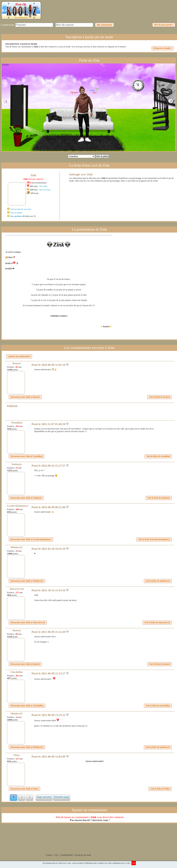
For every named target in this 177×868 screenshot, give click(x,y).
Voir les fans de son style (21, 209)
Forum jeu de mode (83, 855)
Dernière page (62, 797)
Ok (134, 863)
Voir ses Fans (45, 190)
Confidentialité (67, 855)
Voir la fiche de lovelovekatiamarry (154, 539)
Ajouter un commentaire (19, 356)
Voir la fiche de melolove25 (158, 581)
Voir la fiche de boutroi (159, 397)
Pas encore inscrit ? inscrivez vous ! (90, 820)
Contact (49, 855)
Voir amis (43, 186)
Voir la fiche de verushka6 (158, 456)
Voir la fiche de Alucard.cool (157, 623)
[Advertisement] (112, 13)
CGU (56, 855)
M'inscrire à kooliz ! (163, 48)
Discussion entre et (25, 397)
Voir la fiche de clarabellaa (158, 706)
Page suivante (44, 797)
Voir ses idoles (16, 213)
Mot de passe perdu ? (164, 25)
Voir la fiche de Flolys (160, 789)
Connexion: (8, 25)
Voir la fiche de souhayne (159, 498)
